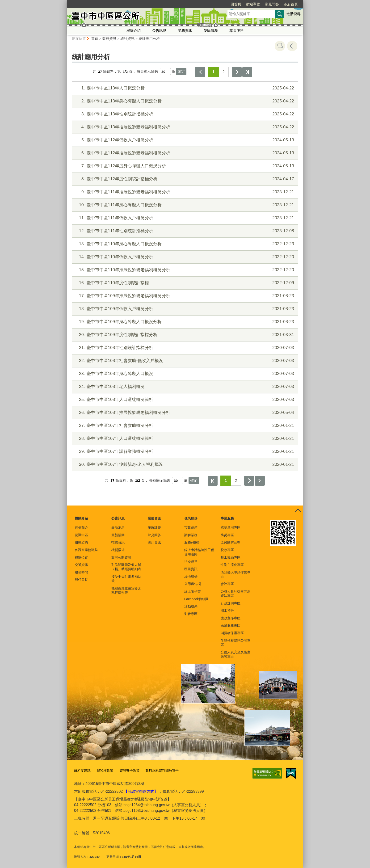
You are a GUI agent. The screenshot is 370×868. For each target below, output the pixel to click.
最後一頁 (247, 72)
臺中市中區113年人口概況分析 (184, 88)
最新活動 (118, 535)
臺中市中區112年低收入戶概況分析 (184, 140)
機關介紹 (134, 31)
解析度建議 (82, 770)
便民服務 (211, 31)
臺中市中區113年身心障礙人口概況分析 (184, 101)
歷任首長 (81, 580)
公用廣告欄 (193, 584)
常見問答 (245, 4)
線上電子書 (193, 591)
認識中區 (81, 535)
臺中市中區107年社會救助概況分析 (184, 426)
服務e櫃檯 (192, 542)
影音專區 (191, 614)
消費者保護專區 (232, 633)
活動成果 (191, 606)
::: (65, 2)
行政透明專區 (231, 603)
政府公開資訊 (121, 557)
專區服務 (236, 31)
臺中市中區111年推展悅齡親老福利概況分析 (184, 192)
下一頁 (237, 72)
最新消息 (118, 527)
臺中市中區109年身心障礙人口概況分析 (184, 322)
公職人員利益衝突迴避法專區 (235, 594)
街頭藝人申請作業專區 (235, 574)
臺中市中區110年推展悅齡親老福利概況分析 (184, 270)
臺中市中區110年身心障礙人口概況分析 (184, 244)
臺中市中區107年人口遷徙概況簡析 (184, 439)
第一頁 (200, 72)
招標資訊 (118, 542)
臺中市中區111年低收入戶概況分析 (184, 218)
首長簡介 (81, 527)
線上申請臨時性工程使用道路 (199, 552)
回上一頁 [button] (292, 46)
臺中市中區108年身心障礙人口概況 (184, 374)
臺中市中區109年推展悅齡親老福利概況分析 (184, 296)
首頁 (95, 39)
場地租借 (191, 577)
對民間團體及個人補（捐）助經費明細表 (126, 567)
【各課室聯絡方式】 (141, 791)
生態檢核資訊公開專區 (235, 643)
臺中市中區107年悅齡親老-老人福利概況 (184, 465)
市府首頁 (264, 4)
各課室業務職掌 (86, 550)
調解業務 (191, 535)
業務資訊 (185, 31)
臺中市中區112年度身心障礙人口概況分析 (184, 166)
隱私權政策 (103, 770)
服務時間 (81, 572)
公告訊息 (159, 31)
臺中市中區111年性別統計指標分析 (184, 231)
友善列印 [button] (280, 46)
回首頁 (209, 4)
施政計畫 (154, 527)
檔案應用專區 (231, 527)
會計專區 (227, 584)
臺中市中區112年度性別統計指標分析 (184, 179)
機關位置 (81, 557)
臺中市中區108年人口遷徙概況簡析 (184, 400)
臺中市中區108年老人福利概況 (184, 387)
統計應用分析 (149, 39)
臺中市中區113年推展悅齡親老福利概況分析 (184, 127)
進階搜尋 (294, 14)
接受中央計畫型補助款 (126, 579)
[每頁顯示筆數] (165, 72)
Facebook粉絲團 (196, 599)
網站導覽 (226, 4)
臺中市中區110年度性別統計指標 (184, 283)
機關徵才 (118, 550)
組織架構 (81, 542)
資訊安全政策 (126, 770)
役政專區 (227, 550)
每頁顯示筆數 (147, 72)
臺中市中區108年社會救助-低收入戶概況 (184, 361)
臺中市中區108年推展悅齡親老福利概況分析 (184, 413)
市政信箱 (191, 527)
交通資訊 (81, 565)
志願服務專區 (231, 626)
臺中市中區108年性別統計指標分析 (184, 348)
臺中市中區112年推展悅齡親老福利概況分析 (184, 153)
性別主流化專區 (232, 565)
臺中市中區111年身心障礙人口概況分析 (184, 205)
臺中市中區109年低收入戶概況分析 (184, 309)
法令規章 (191, 562)
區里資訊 (191, 569)
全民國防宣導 (231, 542)
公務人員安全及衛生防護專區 (235, 654)
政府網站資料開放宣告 (157, 770)
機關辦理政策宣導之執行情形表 (126, 590)
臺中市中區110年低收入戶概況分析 (184, 257)
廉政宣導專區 (231, 618)
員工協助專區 (231, 557)
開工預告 (227, 611)
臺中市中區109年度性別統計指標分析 (184, 335)
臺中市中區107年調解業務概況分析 (184, 452)
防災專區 (227, 535)
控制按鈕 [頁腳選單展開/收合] (298, 511)
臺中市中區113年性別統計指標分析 (184, 114)
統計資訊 (127, 39)
